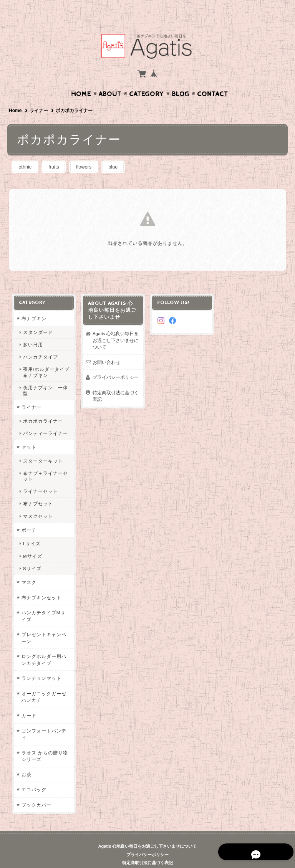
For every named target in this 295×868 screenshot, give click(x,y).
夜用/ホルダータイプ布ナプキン (46, 357)
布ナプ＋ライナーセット (45, 461)
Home (81, 79)
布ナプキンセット (41, 583)
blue (119, 152)
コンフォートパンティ (44, 719)
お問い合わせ (106, 347)
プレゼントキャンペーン (44, 623)
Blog (181, 79)
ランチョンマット (41, 664)
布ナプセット (38, 489)
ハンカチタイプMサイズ (43, 601)
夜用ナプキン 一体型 (45, 375)
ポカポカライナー (43, 406)
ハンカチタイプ (40, 342)
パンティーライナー (45, 419)
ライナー (39, 96)
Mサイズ (32, 541)
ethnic (26, 152)
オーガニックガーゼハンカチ (44, 682)
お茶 (26, 760)
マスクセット (38, 501)
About (110, 79)
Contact (213, 79)
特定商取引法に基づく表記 (116, 381)
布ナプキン (34, 304)
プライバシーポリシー (116, 363)
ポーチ (29, 515)
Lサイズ (32, 529)
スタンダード (38, 317)
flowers (88, 152)
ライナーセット (40, 477)
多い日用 (33, 330)
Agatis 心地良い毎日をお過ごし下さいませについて (116, 326)
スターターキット (43, 446)
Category (147, 79)
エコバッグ (34, 775)
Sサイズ (32, 553)
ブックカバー (36, 790)
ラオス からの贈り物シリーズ (44, 741)
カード (29, 701)
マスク (29, 568)
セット (29, 432)
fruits (56, 152)
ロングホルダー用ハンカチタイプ (44, 645)
